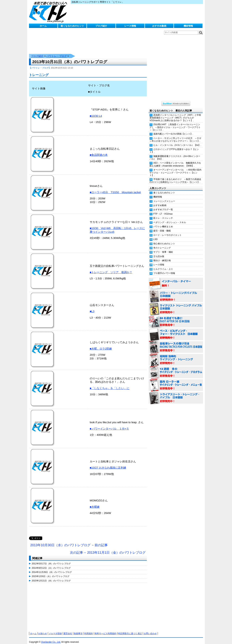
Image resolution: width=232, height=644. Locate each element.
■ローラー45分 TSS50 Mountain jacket (115, 189)
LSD (155, 236)
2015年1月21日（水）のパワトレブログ (51, 577)
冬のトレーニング (162, 244)
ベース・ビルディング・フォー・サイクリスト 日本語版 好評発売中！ (176, 331)
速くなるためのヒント (72, 26)
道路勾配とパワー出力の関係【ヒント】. (173, 130)
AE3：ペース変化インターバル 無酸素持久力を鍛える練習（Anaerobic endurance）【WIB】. (175, 161)
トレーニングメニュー (164, 198)
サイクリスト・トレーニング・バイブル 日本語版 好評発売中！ (176, 305)
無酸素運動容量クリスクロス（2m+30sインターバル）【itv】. (175, 154)
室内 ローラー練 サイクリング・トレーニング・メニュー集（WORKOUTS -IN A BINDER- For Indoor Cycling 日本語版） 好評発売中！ (176, 382)
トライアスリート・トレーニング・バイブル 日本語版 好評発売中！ (176, 394)
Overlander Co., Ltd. (51, 638)
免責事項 (78, 630)
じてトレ (49, 12)
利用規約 (89, 630)
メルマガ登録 (55, 630)
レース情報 (130, 26)
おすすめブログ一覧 (163, 206)
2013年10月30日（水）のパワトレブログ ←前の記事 (69, 542)
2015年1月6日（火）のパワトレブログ (51, 573)
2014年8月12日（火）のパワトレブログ (51, 564)
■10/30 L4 (96, 112)
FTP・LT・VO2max (163, 210)
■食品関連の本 (99, 151)
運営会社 (68, 630)
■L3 (92, 308)
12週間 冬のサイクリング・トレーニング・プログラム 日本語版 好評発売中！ (176, 369)
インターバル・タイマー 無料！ (176, 280)
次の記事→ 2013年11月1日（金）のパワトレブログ (108, 549)
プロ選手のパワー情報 (164, 270)
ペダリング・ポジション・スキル (170, 219)
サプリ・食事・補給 (163, 248)
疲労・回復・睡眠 (162, 227)
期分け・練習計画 (162, 257)
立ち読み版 (159, 253)
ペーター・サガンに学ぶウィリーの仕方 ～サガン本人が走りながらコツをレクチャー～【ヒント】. (175, 136)
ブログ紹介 (101, 26)
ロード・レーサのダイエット (167, 231)
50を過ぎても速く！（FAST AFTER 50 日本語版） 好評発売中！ (176, 318)
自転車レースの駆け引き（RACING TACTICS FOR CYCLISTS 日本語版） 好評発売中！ (176, 344)
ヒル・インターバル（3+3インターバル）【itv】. (177, 141)
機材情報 (188, 26)
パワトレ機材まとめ (163, 223)
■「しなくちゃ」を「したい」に (110, 384)
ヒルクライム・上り (163, 265)
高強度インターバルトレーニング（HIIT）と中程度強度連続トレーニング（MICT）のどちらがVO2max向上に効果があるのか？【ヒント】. (175, 114)
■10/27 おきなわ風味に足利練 (108, 464)
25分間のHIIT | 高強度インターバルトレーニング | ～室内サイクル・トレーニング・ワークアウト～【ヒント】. (175, 124)
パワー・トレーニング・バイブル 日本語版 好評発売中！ (176, 293)
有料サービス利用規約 (105, 630)
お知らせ (43, 630)
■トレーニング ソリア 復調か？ (111, 269)
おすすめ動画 (159, 26)
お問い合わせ (150, 630)
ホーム (43, 26)
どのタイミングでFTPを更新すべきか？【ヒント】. (174, 147)
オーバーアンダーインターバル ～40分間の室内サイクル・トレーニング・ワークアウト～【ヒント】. (175, 169)
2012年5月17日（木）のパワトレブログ (51, 560)
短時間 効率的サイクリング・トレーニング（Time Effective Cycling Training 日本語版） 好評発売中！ (176, 356)
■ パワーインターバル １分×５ (109, 425)
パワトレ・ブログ (57, 52)
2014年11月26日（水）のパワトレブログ (52, 569)
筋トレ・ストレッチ (163, 214)
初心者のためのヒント (164, 240)
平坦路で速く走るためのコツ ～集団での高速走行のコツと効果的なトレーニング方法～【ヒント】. (175, 177)
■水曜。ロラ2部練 (101, 345)
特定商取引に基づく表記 (130, 630)
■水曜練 (95, 503)
